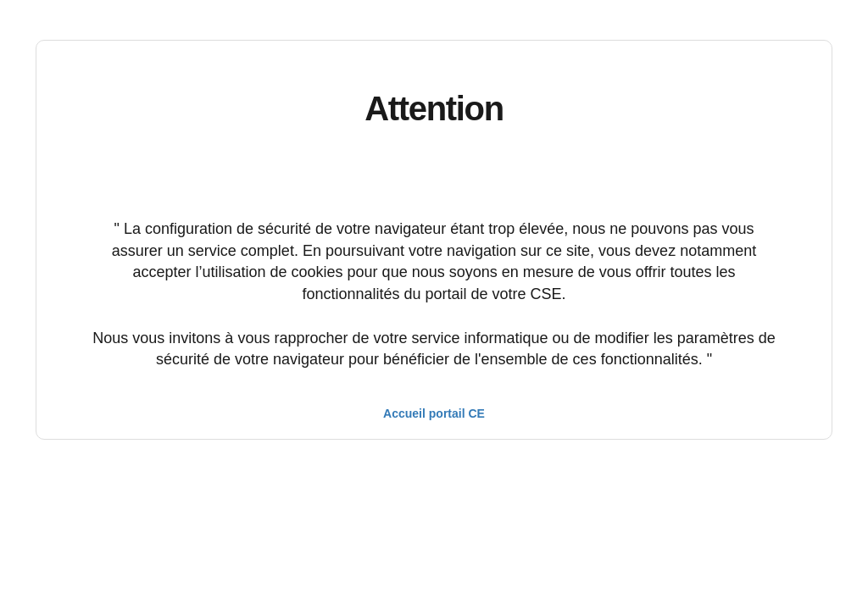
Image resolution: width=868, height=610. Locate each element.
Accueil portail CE (434, 413)
